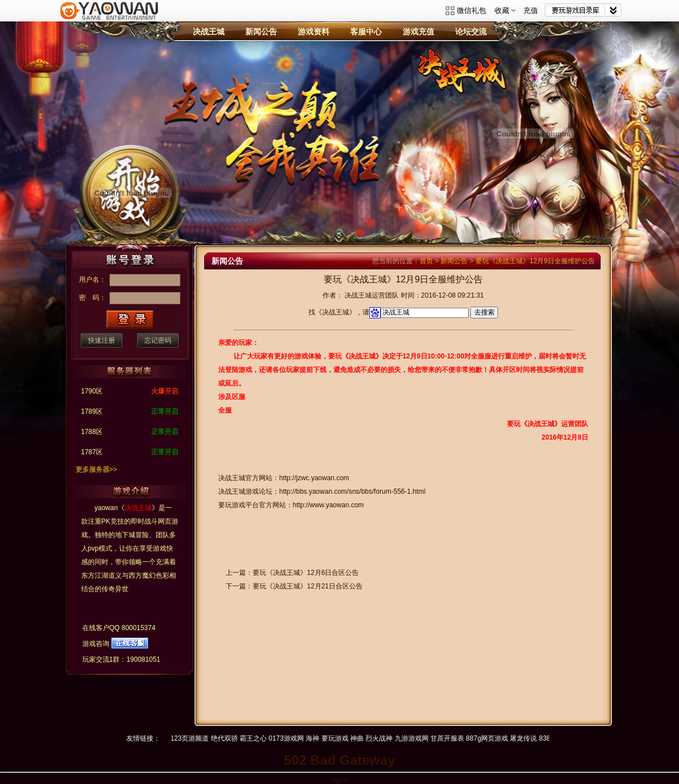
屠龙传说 (528, 738)
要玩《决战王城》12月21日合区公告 (308, 586)
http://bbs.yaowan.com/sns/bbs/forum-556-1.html (352, 491)
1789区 (92, 411)
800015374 (139, 628)
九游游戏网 (416, 738)
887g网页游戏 (491, 738)
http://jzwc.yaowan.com (314, 478)
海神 (317, 738)
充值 (531, 10)
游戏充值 (418, 32)
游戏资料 (314, 32)
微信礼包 (471, 10)
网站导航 (583, 10)
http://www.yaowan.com (328, 505)
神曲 (361, 738)
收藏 (505, 10)
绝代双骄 (228, 738)
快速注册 (102, 340)
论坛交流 (471, 32)
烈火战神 (383, 738)
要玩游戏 (339, 738)
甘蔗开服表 (451, 738)
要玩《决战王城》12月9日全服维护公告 (535, 261)
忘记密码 (158, 340)
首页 (426, 261)
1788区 (92, 432)
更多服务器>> (96, 469)
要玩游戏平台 (109, 18)
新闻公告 (261, 32)
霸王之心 (257, 738)
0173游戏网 (291, 738)
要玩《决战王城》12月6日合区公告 (306, 573)
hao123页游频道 (188, 738)
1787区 (92, 452)
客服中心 (366, 32)
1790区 (92, 391)
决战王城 (209, 32)
